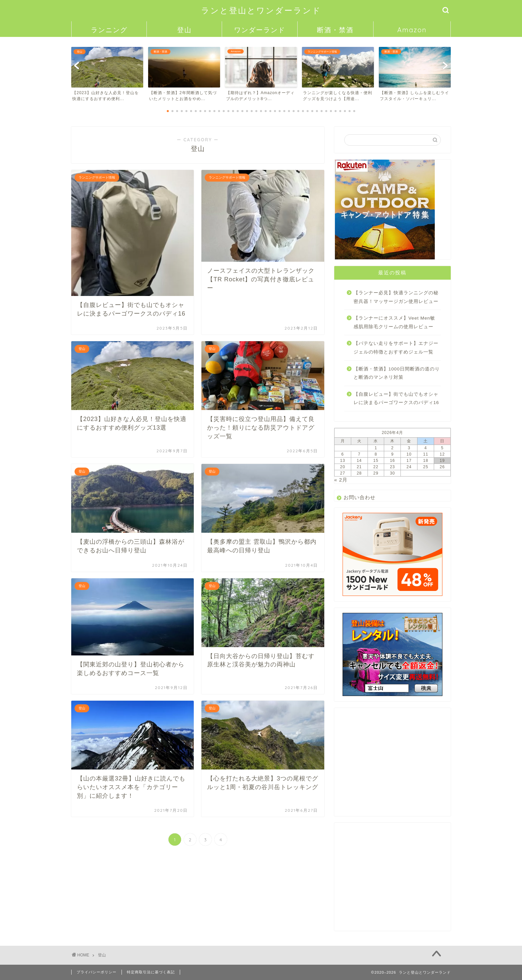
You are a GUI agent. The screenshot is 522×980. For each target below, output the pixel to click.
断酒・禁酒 (335, 30)
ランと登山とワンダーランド (261, 10)
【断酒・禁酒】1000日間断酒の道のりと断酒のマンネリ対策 (397, 373)
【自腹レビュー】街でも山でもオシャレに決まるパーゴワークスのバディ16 (396, 399)
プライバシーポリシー (97, 972)
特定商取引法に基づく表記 (151, 972)
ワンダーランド (260, 30)
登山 (184, 30)
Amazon (412, 30)
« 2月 (341, 480)
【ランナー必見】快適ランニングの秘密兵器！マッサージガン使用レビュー (396, 297)
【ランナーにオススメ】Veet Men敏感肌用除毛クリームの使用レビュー (394, 322)
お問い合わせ (360, 497)
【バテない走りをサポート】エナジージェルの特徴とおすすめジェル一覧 (396, 348)
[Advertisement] (392, 765)
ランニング (109, 30)
